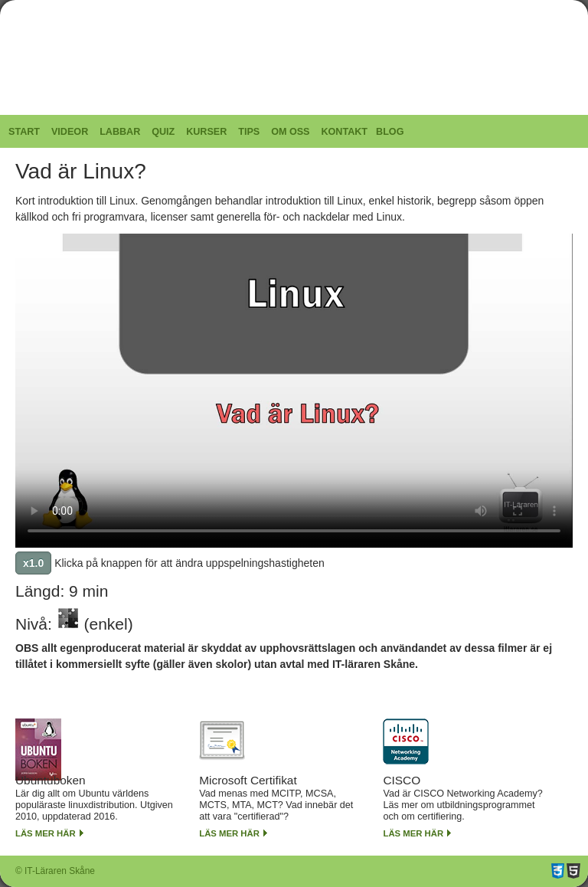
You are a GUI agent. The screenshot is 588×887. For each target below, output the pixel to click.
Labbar (120, 132)
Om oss (290, 132)
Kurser (206, 132)
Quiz (163, 132)
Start (24, 132)
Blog (390, 132)
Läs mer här (46, 833)
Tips (249, 132)
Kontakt (344, 132)
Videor (70, 132)
